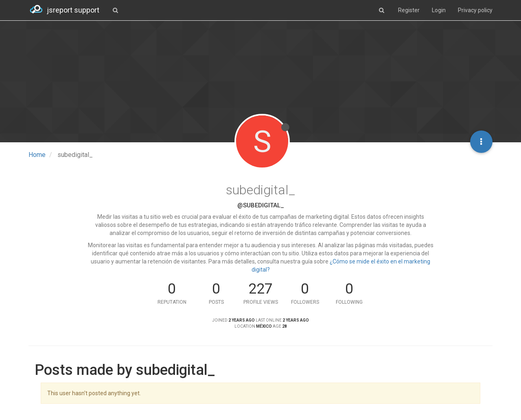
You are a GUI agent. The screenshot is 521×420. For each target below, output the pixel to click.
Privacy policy (475, 10)
